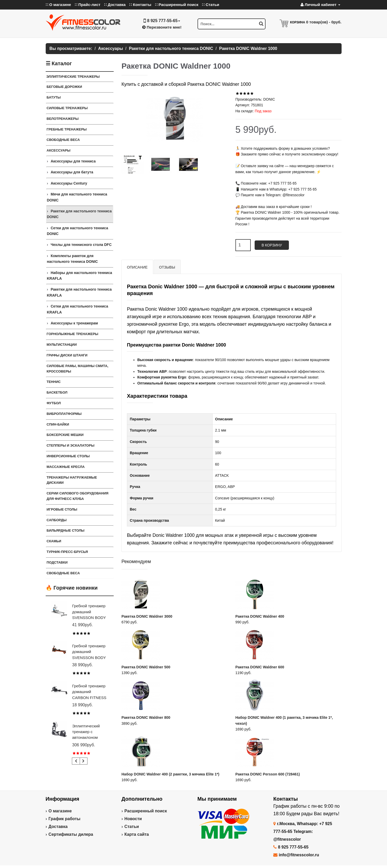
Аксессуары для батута (72, 172)
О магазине (60, 811)
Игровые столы (62, 509)
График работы (64, 819)
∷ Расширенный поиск (177, 5)
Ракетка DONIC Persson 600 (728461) (268, 774)
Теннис (54, 382)
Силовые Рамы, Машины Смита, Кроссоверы (78, 369)
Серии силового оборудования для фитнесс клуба (78, 496)
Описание (137, 267)
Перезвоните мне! (162, 27)
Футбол (54, 403)
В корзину (272, 245)
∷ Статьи (211, 5)
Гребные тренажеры (67, 129)
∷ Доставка (115, 5)
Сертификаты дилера (71, 834)
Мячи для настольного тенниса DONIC (77, 197)
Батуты (54, 97)
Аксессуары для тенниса (73, 161)
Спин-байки (58, 424)
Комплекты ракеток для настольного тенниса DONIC (72, 259)
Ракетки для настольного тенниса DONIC (79, 214)
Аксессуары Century (69, 183)
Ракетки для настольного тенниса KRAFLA (79, 292)
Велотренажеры (63, 119)
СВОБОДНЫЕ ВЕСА (63, 573)
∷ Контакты (140, 5)
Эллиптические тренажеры (73, 77)
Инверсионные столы (68, 456)
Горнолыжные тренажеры (73, 334)
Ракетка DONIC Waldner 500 (146, 667)
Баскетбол (57, 392)
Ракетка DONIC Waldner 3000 (147, 616)
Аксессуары (59, 150)
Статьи (132, 827)
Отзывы (167, 267)
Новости (133, 819)
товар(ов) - (324, 22)
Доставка (58, 827)
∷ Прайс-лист (88, 5)
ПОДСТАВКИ (57, 562)
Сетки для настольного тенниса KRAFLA (78, 309)
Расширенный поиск (146, 811)
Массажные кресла (66, 467)
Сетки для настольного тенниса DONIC (78, 231)
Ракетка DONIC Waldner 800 (146, 717)
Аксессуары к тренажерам (74, 323)
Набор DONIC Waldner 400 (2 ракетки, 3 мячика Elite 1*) (170, 774)
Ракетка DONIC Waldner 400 (260, 616)
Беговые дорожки (64, 87)
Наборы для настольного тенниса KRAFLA (80, 276)
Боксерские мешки (65, 435)
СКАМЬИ (54, 541)
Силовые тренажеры (67, 108)
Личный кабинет (320, 5)
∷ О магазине (58, 5)
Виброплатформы (64, 414)
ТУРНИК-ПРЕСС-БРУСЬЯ (67, 552)
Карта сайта (137, 834)
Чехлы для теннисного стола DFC (81, 245)
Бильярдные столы (66, 530)
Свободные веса (63, 140)
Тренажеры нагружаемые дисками (72, 480)
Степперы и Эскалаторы (71, 445)
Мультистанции (62, 345)
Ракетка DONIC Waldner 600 (260, 667)
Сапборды (57, 520)
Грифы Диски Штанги (67, 355)
